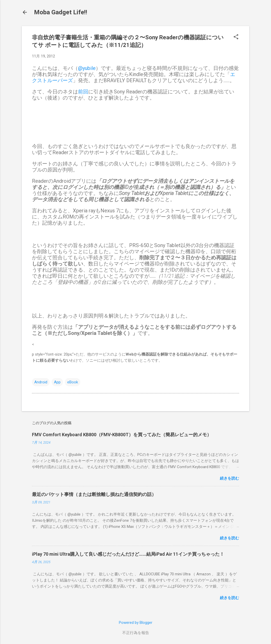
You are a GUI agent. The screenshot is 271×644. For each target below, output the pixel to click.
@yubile (87, 68)
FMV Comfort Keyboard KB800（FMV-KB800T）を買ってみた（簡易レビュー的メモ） (122, 435)
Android (41, 382)
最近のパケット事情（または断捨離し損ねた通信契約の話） (94, 494)
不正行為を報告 (136, 633)
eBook (73, 382)
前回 (83, 92)
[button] (236, 37)
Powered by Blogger (136, 623)
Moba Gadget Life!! (61, 12)
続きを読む (229, 478)
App (57, 382)
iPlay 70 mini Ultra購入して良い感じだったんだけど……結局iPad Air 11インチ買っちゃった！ (128, 554)
